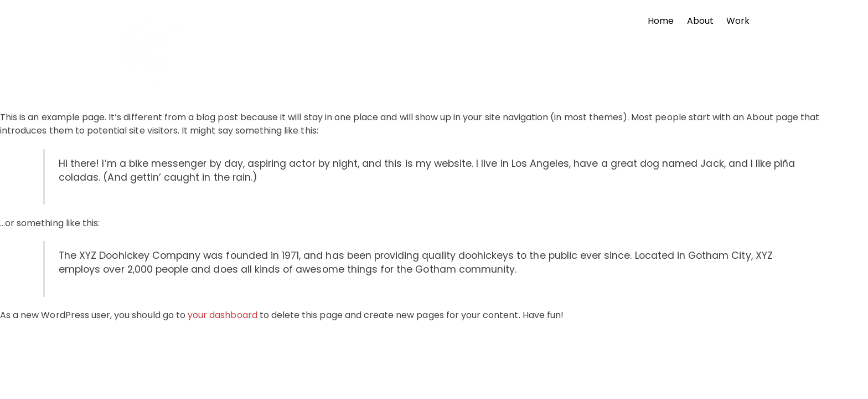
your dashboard (223, 315)
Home (661, 21)
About (700, 21)
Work (738, 21)
